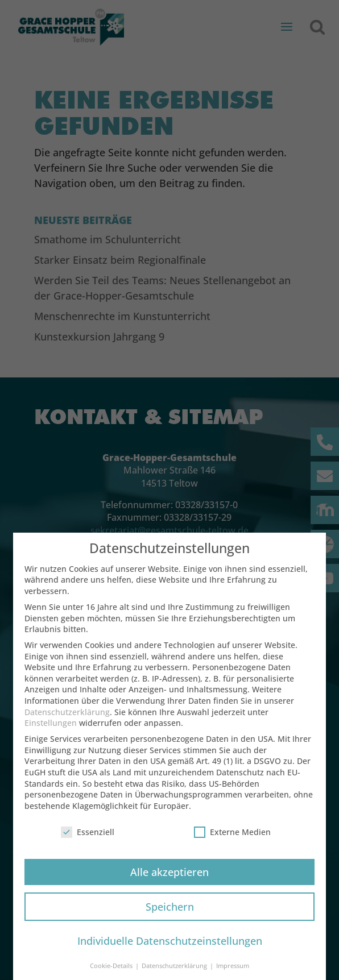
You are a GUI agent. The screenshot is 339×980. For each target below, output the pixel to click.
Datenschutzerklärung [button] (175, 972)
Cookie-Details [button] (112, 972)
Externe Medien (232, 838)
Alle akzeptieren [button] (169, 878)
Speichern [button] (170, 912)
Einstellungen (51, 729)
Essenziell (88, 838)
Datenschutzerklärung (67, 718)
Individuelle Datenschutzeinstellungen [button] (170, 947)
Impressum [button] (233, 972)
